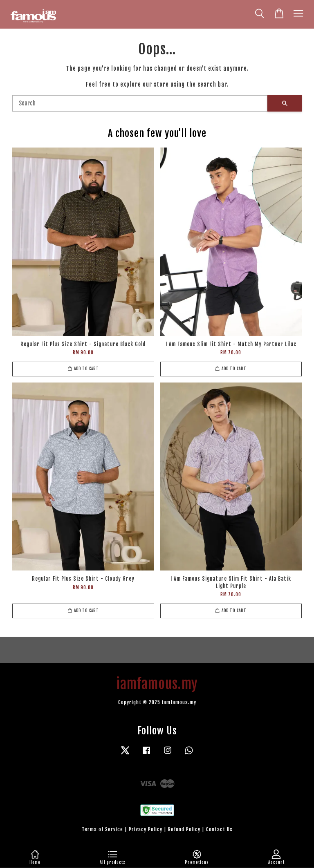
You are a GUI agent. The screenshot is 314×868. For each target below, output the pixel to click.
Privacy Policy (146, 829)
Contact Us (219, 829)
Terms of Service (102, 829)
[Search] (140, 103)
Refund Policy (184, 829)
